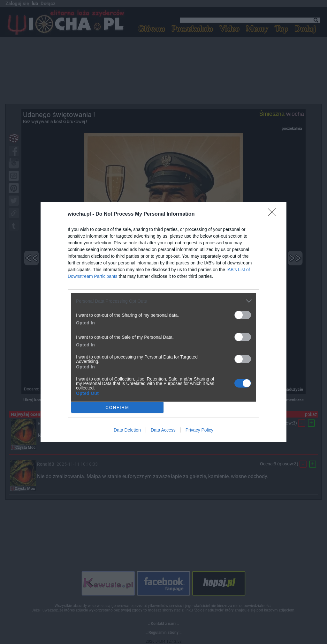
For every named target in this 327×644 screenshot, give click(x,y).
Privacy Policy (199, 430)
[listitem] (163, 301)
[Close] (274, 214)
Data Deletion (127, 430)
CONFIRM (117, 407)
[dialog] (163, 322)
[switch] (243, 315)
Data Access (163, 430)
